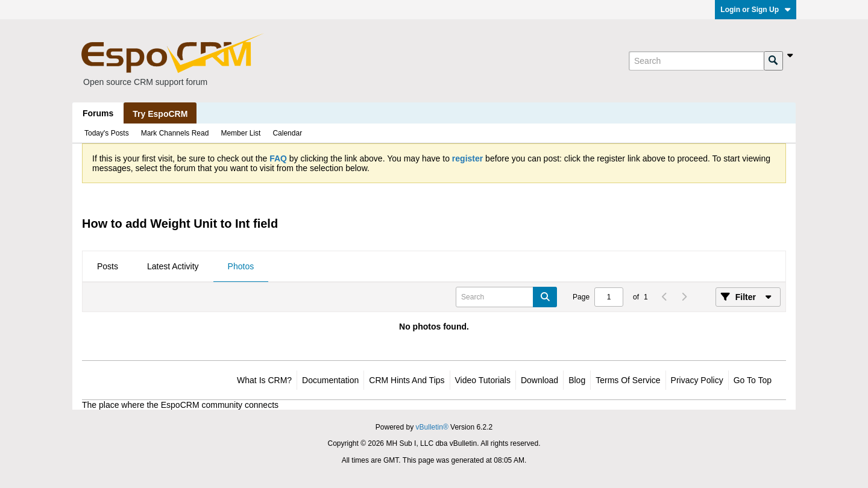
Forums (98, 113)
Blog (577, 380)
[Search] (696, 61)
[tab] (108, 267)
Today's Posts (107, 133)
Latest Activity (173, 266)
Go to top (753, 380)
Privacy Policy (697, 380)
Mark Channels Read (175, 133)
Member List (241, 133)
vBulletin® (432, 427)
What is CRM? (264, 380)
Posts (108, 266)
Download (539, 380)
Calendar (287, 133)
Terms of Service (628, 380)
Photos (241, 266)
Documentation (330, 380)
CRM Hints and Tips (407, 380)
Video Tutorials (483, 380)
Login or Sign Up (756, 10)
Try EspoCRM (160, 114)
